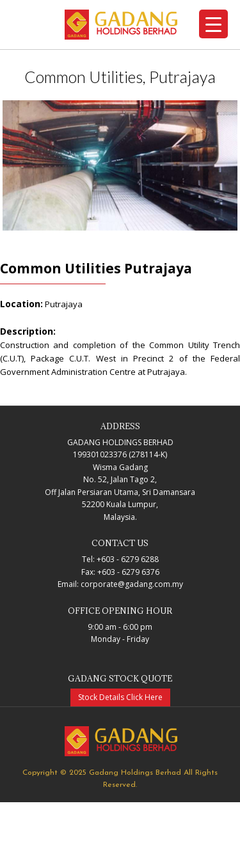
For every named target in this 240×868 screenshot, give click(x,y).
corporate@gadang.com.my (132, 584)
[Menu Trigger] (213, 24)
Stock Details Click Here (120, 697)
